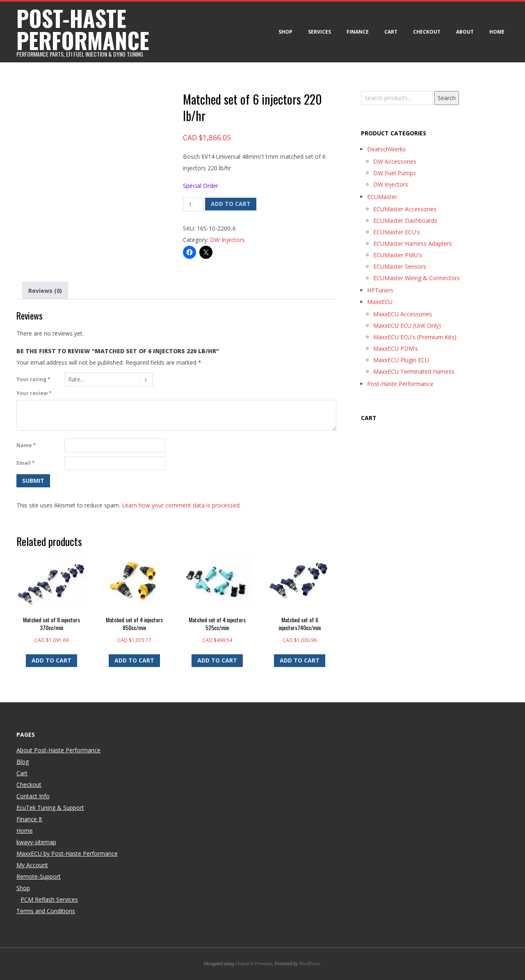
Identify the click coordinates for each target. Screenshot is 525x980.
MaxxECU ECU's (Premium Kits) (415, 337)
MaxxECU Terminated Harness (414, 371)
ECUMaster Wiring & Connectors (417, 278)
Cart (391, 32)
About (465, 32)
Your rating (33, 379)
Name (26, 445)
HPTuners (380, 290)
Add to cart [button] (51, 660)
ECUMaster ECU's (397, 232)
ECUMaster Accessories (405, 209)
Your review (34, 393)
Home (497, 32)
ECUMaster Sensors (400, 266)
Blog (23, 762)
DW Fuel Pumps (395, 173)
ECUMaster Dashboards (405, 220)
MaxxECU (380, 302)
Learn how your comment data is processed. (181, 505)
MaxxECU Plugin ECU (401, 360)
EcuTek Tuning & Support (50, 808)
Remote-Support (39, 876)
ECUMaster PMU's (398, 255)
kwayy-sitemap (36, 842)
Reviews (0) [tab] (45, 291)
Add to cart (231, 204)
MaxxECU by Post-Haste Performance (67, 853)
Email (26, 463)
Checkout (427, 32)
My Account (32, 865)
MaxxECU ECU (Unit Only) (407, 326)
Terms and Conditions (46, 911)
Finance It (29, 819)
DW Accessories (395, 161)
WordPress (309, 964)
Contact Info (33, 796)
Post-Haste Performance (400, 384)
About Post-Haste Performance (58, 750)
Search (447, 98)
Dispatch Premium (254, 964)
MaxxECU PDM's (396, 348)
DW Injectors (227, 240)
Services (320, 32)
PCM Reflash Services (49, 899)
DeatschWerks (386, 149)
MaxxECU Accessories (403, 314)
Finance (358, 32)
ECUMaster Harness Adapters (413, 243)
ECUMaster (382, 197)
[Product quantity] (193, 205)
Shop (285, 32)
